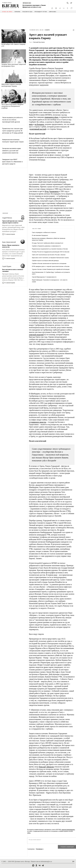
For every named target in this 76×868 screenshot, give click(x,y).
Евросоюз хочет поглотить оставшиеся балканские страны (50, 258)
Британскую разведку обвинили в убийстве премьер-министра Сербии (49, 239)
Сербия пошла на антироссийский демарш (45, 261)
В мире (47, 30)
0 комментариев (10, 234)
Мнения (5, 213)
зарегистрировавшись (68, 830)
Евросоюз (53, 12)
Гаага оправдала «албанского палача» (44, 232)
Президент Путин (41, 12)
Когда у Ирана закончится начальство (11, 246)
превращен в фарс (52, 117)
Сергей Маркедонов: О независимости (44, 277)
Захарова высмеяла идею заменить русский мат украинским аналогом (12, 151)
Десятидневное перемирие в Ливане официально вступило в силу (34, 6)
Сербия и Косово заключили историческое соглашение (49, 263)
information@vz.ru (46, 861)
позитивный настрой (38, 129)
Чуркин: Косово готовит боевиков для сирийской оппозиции (51, 269)
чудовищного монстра (38, 422)
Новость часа (27, 3)
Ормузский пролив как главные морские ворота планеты (13, 222)
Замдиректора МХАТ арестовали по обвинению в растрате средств (12, 162)
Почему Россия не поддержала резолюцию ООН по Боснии (51, 252)
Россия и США (27, 12)
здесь (29, 833)
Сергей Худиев (7, 266)
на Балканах (39, 124)
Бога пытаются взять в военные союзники (13, 270)
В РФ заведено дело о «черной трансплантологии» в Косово (51, 266)
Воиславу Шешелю (46, 767)
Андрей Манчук (7, 218)
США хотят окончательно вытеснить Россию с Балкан (49, 255)
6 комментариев (10, 283)
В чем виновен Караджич (40, 235)
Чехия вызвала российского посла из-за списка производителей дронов (12, 120)
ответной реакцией (36, 335)
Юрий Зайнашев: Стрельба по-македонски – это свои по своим (50, 281)
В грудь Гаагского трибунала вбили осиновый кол (48, 243)
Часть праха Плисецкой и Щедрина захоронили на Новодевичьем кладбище (12, 106)
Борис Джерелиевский (9, 242)
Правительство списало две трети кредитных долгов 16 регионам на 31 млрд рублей (13, 131)
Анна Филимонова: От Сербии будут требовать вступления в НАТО (51, 273)
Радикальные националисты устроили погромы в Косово (50, 249)
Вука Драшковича (52, 191)
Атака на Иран (7, 12)
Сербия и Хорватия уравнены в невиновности (46, 246)
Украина (17, 12)
